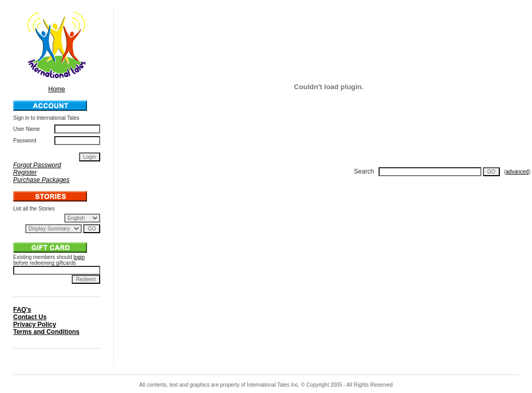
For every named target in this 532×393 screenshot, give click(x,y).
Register (25, 172)
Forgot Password (37, 165)
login (79, 257)
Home (57, 85)
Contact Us (30, 317)
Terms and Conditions (46, 332)
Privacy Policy (35, 324)
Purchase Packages (41, 180)
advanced (517, 172)
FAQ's (22, 310)
